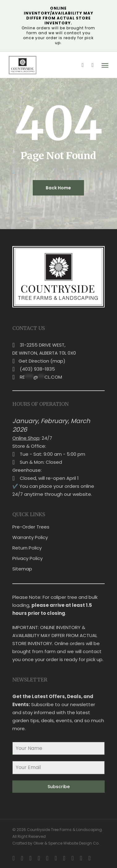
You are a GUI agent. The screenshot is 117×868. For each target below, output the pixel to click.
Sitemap (22, 569)
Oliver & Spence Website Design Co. (66, 843)
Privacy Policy (27, 558)
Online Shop (26, 438)
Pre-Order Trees (31, 527)
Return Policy (27, 548)
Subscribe (59, 787)
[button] (105, 65)
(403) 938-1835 (37, 369)
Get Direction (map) (42, 361)
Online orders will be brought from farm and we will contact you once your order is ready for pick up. (58, 25)
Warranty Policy (30, 537)
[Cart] (93, 65)
